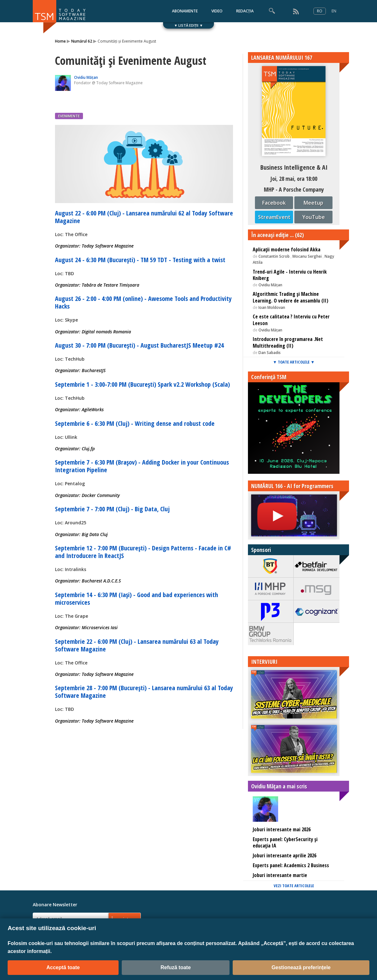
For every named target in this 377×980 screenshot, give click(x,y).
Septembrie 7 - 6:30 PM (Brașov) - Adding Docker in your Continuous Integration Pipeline (142, 466)
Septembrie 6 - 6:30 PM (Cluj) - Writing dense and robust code (135, 423)
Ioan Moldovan (272, 307)
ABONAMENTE (185, 11)
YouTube (314, 217)
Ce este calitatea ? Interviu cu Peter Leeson (291, 320)
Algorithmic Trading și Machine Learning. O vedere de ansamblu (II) (291, 297)
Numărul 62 (82, 41)
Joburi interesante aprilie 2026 (284, 855)
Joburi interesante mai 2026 (282, 829)
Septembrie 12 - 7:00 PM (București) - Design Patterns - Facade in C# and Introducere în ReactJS (143, 552)
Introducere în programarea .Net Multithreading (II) (288, 342)
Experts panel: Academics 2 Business (291, 865)
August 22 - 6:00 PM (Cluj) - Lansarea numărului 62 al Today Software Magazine (144, 217)
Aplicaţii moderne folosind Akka (287, 249)
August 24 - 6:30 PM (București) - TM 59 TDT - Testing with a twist (140, 260)
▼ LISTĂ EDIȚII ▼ (189, 25)
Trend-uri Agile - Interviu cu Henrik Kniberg (290, 275)
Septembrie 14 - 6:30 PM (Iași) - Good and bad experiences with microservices (137, 599)
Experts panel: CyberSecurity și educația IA (285, 843)
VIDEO (217, 11)
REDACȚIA (245, 11)
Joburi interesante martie (280, 875)
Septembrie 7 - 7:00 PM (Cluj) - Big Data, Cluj (112, 509)
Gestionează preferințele (301, 967)
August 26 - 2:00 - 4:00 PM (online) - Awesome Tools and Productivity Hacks (143, 302)
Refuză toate (176, 967)
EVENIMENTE (69, 116)
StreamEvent (274, 217)
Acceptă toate (63, 967)
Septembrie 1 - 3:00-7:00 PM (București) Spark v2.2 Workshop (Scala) (142, 384)
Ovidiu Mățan (86, 77)
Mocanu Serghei (307, 256)
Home (60, 41)
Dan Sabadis (270, 353)
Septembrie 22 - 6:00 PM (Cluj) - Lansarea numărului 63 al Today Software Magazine (137, 645)
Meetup (313, 203)
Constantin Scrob (274, 256)
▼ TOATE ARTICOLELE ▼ (294, 362)
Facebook (274, 203)
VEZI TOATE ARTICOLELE (294, 886)
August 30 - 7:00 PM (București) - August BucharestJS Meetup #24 (139, 345)
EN (334, 11)
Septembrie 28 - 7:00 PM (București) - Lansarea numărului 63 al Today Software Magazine (144, 692)
